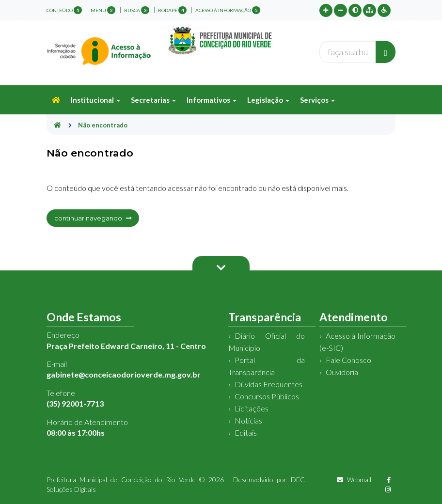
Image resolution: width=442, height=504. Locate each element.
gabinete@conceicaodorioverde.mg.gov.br (124, 374)
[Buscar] (386, 52)
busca (137, 10)
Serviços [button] (317, 100)
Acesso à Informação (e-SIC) (358, 342)
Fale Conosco (348, 360)
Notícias (248, 420)
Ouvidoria (342, 372)
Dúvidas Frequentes (268, 384)
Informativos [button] (212, 100)
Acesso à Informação (228, 10)
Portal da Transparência (267, 366)
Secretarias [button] (153, 100)
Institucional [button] (95, 100)
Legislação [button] (268, 100)
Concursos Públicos (267, 396)
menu (103, 10)
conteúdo (64, 10)
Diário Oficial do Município (267, 342)
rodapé (172, 10)
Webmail (354, 480)
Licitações (252, 408)
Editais (246, 433)
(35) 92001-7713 (75, 403)
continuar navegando (93, 218)
